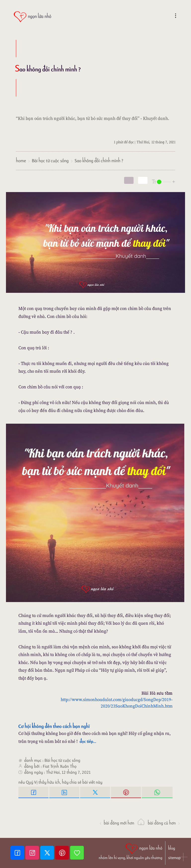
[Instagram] (33, 853)
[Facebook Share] (34, 792)
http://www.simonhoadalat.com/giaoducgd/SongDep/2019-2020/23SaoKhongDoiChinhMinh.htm (117, 703)
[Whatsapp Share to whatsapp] (157, 792)
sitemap (174, 858)
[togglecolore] (143, 180)
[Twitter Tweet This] (95, 792)
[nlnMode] (164, 181)
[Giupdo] (77, 853)
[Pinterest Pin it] (126, 792)
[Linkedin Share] (65, 792)
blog (172, 848)
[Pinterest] (63, 853)
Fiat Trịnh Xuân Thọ (60, 766)
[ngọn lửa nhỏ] (32, 17)
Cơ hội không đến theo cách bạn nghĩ (54, 726)
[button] (184, 858)
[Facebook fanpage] (18, 853)
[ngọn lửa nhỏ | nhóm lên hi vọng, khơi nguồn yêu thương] (131, 851)
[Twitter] (48, 853)
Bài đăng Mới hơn (117, 823)
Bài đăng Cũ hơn (164, 823)
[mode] (129, 180)
